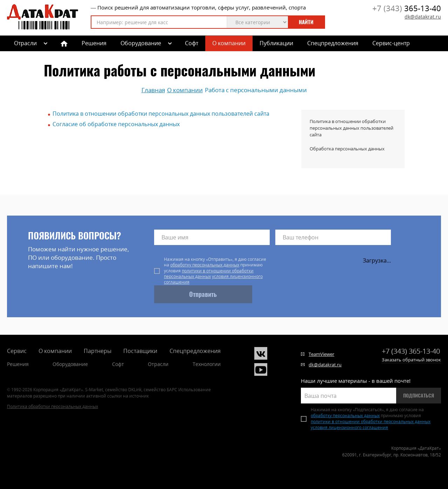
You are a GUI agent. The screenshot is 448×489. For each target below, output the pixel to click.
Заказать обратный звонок (411, 360)
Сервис (17, 351)
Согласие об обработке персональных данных (116, 124)
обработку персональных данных (205, 265)
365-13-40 (407, 8)
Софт (192, 43)
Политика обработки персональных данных (53, 406)
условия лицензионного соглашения (213, 279)
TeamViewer (321, 354)
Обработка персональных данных (347, 149)
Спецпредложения (333, 43)
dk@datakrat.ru (423, 17)
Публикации (276, 43)
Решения (94, 43)
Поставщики (140, 351)
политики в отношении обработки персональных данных (209, 274)
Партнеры (98, 351)
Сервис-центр (391, 43)
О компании (229, 43)
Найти (306, 22)
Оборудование (141, 43)
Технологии (207, 364)
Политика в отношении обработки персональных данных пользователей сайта (161, 114)
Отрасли (158, 364)
